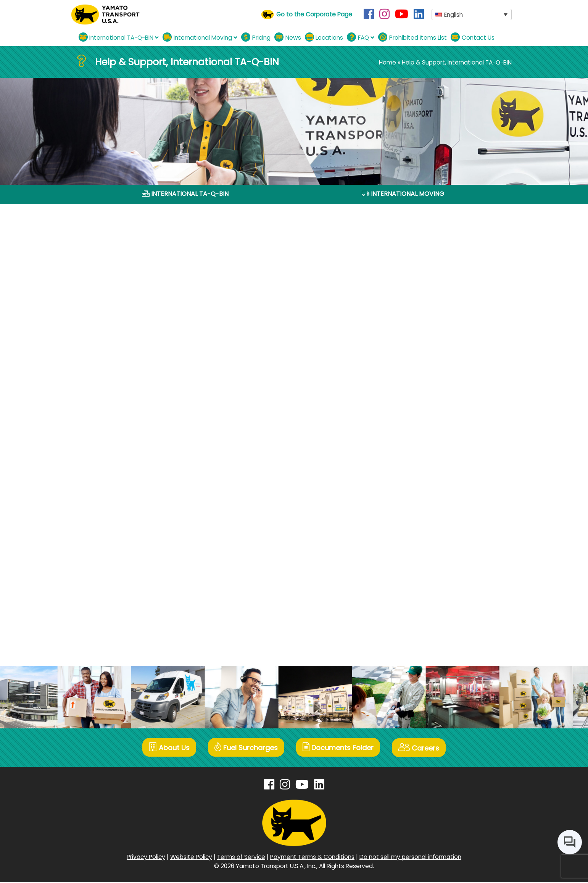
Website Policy (191, 858)
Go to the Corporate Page (314, 14)
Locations (324, 37)
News (288, 37)
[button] (471, 15)
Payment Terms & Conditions (312, 858)
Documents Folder (339, 749)
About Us (168, 749)
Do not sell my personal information (410, 858)
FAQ (361, 37)
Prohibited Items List (412, 37)
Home (387, 62)
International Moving (200, 37)
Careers (421, 749)
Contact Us (473, 37)
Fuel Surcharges (246, 749)
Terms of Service (241, 858)
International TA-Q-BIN (119, 37)
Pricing (256, 37)
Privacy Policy (146, 858)
